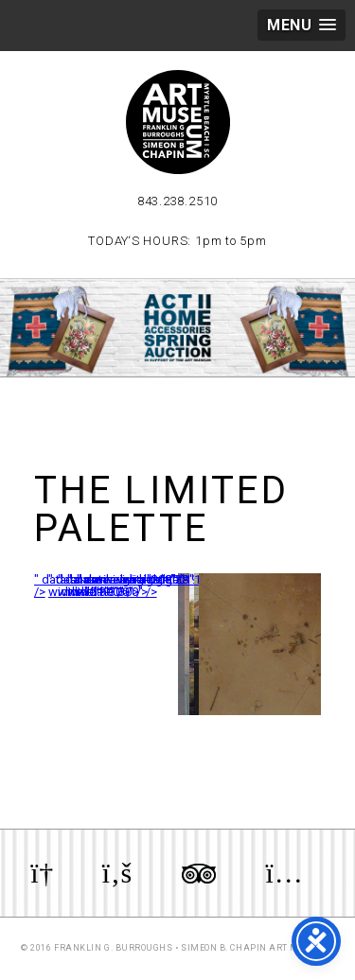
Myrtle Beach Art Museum (178, 122)
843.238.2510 (177, 201)
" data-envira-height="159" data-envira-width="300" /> (181, 586)
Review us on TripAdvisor (199, 873)
